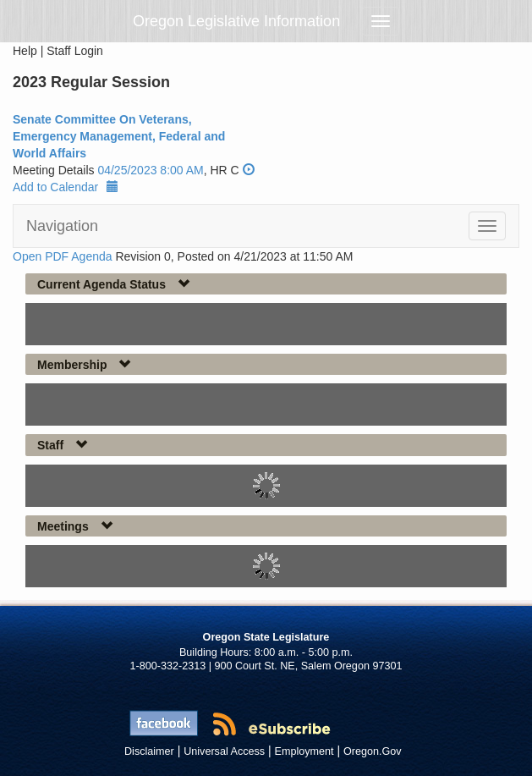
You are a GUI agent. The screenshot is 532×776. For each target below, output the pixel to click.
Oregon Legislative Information (236, 21)
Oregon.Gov (373, 751)
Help (25, 51)
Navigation (62, 226)
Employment (304, 751)
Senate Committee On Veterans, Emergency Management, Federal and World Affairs (119, 136)
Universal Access (224, 751)
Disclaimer (149, 751)
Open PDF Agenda (63, 256)
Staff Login (75, 51)
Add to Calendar (66, 187)
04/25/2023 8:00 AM (150, 170)
